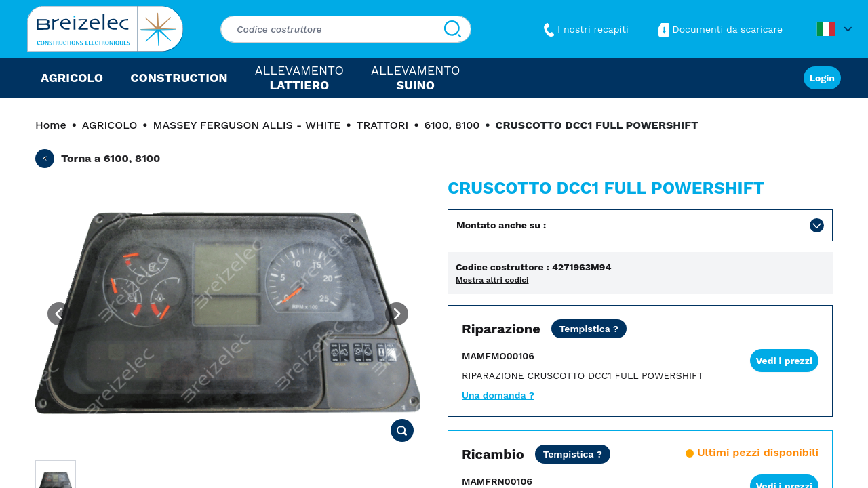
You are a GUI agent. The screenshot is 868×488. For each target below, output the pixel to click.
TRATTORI (383, 125)
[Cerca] (453, 29)
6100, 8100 (452, 125)
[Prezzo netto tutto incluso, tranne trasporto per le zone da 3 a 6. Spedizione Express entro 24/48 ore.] (573, 454)
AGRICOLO (110, 125)
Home (51, 125)
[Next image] (397, 314)
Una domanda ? (498, 395)
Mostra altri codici (492, 280)
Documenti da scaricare (719, 29)
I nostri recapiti (585, 29)
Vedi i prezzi (784, 361)
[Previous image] (59, 314)
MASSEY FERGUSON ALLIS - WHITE (246, 125)
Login (822, 78)
